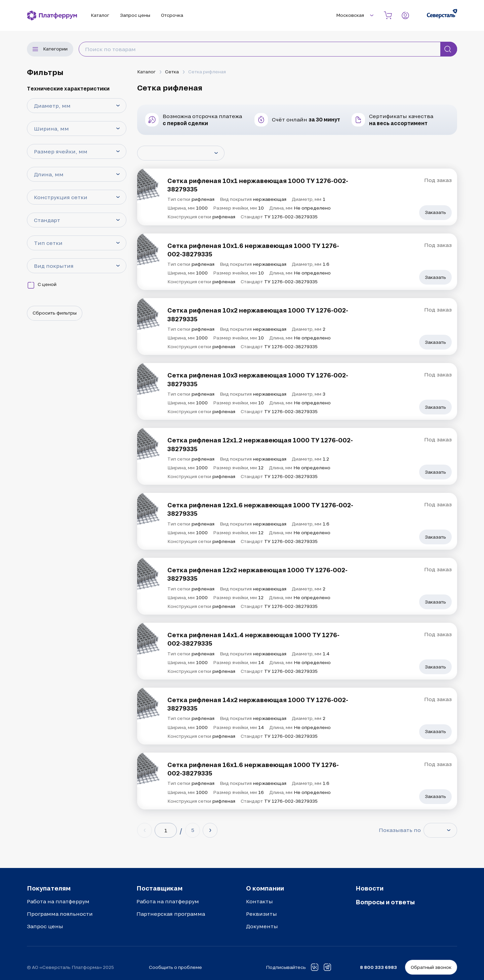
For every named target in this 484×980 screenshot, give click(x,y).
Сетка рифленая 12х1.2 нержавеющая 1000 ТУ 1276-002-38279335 (260, 444)
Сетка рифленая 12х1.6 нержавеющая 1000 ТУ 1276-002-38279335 (260, 509)
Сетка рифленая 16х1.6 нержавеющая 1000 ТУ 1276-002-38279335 (253, 769)
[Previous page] (145, 830)
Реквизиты (261, 914)
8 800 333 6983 (378, 967)
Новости (370, 888)
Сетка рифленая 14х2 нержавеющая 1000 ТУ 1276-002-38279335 (258, 704)
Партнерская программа (171, 914)
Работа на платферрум (58, 901)
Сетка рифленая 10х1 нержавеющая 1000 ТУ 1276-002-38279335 (258, 185)
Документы (262, 926)
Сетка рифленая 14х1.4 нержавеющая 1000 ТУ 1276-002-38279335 (253, 639)
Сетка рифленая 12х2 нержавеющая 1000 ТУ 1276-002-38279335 (257, 574)
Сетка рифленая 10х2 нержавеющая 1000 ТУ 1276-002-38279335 (258, 314)
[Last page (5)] (193, 830)
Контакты (259, 901)
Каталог (146, 72)
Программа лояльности (60, 914)
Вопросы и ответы (385, 902)
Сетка (172, 72)
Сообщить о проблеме (175, 967)
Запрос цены (45, 926)
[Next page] (210, 830)
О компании (265, 888)
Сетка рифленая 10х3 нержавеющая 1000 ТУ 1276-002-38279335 (258, 379)
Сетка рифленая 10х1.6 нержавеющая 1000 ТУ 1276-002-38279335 (253, 250)
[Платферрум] (52, 15)
